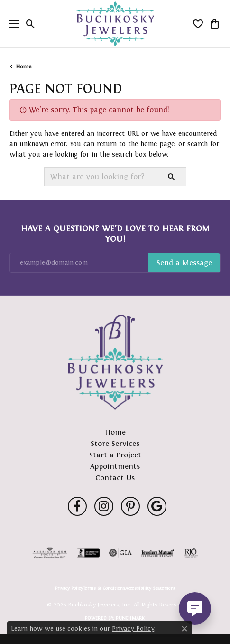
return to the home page (136, 144)
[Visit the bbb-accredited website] (88, 553)
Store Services (115, 443)
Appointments (115, 466)
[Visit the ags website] (50, 553)
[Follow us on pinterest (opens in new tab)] (130, 506)
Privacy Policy (69, 588)
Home (24, 66)
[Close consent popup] (184, 629)
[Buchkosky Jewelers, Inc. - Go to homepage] (115, 362)
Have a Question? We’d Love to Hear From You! (115, 234)
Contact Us (115, 478)
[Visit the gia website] (120, 553)
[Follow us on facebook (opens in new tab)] (77, 506)
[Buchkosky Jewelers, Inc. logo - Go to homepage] (115, 24)
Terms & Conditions (104, 588)
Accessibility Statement (150, 588)
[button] (31, 24)
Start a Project (115, 455)
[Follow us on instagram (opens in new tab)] (104, 506)
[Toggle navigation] (12, 24)
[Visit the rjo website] (191, 553)
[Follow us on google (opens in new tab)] (157, 506)
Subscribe (184, 263)
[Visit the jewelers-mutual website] (158, 553)
